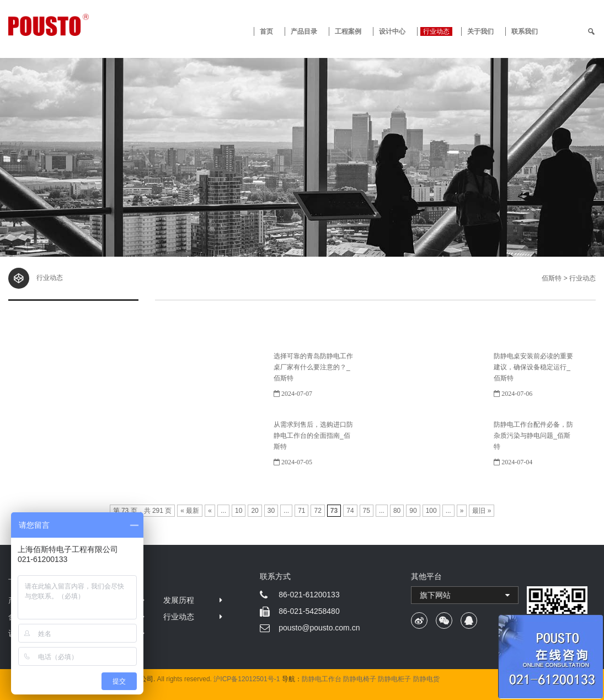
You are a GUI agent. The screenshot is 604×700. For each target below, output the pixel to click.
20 (255, 511)
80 (397, 511)
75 (367, 511)
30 (271, 511)
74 (350, 511)
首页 (266, 31)
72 (317, 511)
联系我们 (525, 31)
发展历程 (179, 600)
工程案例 (348, 31)
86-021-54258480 (309, 611)
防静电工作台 (322, 679)
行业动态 (436, 31)
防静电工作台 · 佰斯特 (82, 25)
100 (431, 511)
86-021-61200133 (309, 595)
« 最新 (190, 511)
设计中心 (392, 31)
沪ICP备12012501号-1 (247, 679)
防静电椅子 (360, 679)
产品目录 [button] (304, 31)
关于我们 (480, 31)
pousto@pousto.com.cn (319, 628)
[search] (591, 31)
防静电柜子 (394, 679)
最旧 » (482, 511)
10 (239, 511)
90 (413, 511)
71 (301, 511)
